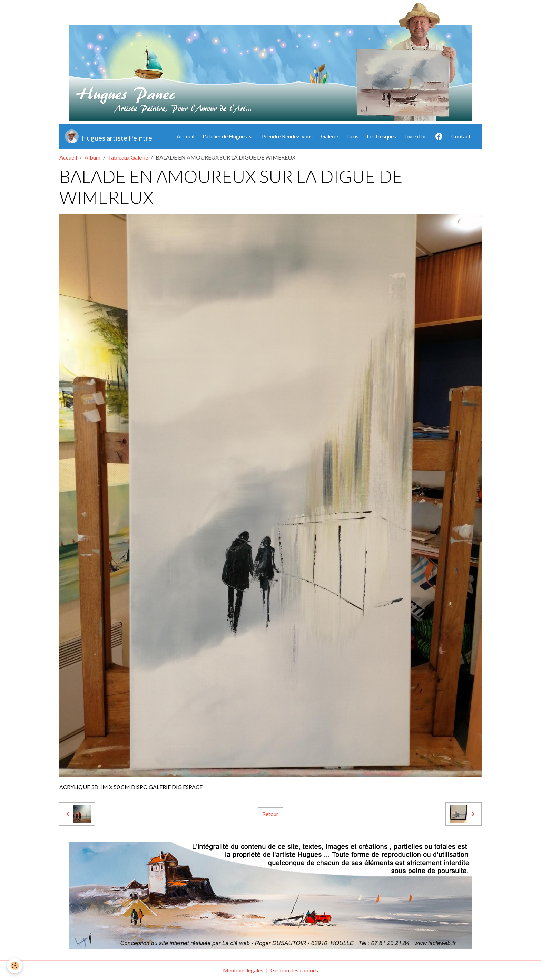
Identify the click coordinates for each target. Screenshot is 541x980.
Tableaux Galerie (128, 157)
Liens (352, 136)
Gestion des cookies (294, 970)
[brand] (109, 136)
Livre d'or (415, 136)
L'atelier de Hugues (225, 136)
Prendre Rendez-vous (287, 136)
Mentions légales (243, 970)
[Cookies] (15, 966)
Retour (270, 814)
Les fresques (381, 136)
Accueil (185, 136)
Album (92, 157)
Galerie (329, 136)
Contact (461, 136)
